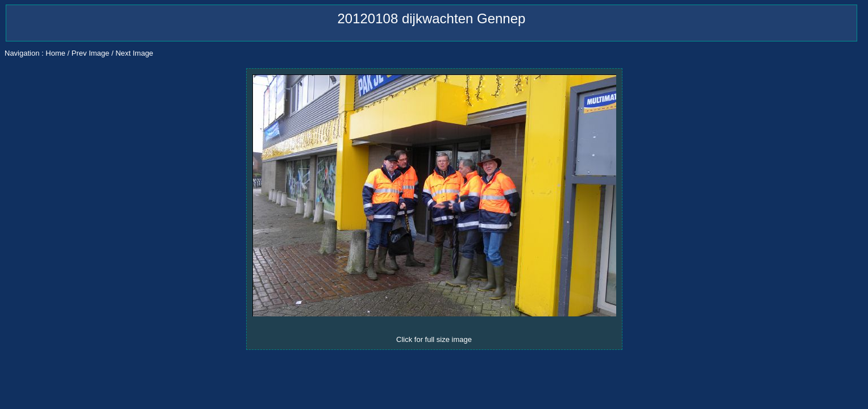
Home (55, 53)
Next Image (134, 53)
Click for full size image (434, 339)
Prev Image (90, 53)
